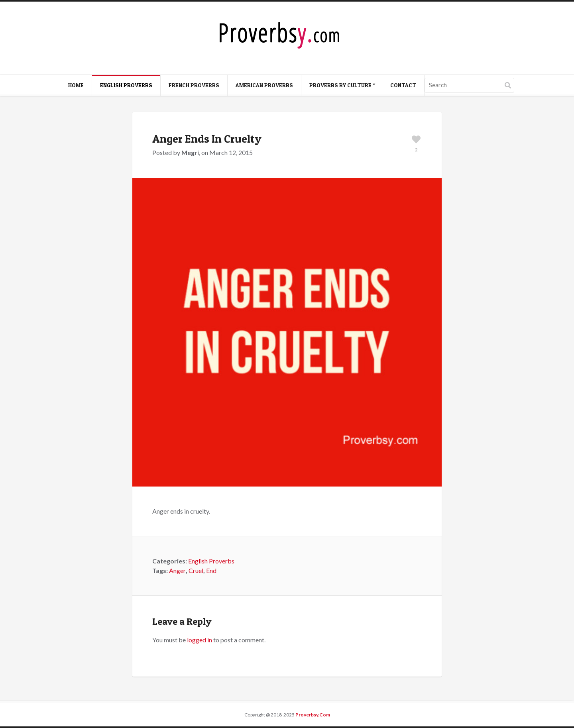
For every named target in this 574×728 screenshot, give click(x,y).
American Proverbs (264, 85)
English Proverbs (126, 85)
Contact (403, 85)
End (211, 570)
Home (76, 85)
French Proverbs (194, 85)
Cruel (196, 570)
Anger (177, 570)
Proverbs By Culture (340, 85)
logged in (200, 640)
